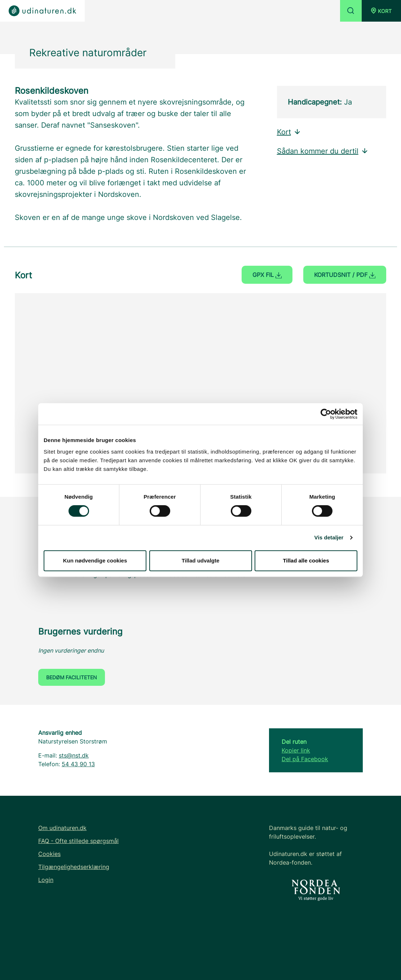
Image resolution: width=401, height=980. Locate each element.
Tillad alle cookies (306, 560)
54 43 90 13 (78, 764)
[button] (381, 11)
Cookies (49, 854)
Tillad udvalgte (201, 560)
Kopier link (296, 750)
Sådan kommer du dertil (323, 151)
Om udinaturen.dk (62, 828)
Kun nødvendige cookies (95, 560)
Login (46, 880)
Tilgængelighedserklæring (74, 867)
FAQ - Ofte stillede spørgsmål (78, 841)
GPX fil (267, 275)
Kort (289, 132)
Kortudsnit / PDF (345, 275)
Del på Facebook (305, 759)
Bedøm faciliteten (72, 677)
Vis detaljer (329, 537)
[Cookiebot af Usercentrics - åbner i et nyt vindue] (326, 414)
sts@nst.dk (74, 755)
